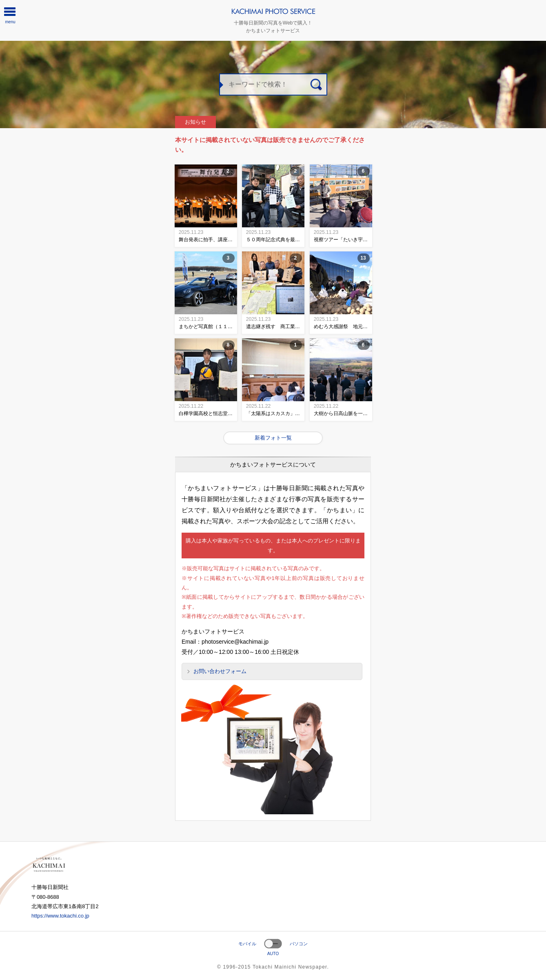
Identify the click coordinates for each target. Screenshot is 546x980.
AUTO (273, 954)
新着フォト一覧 (273, 438)
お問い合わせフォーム (220, 671)
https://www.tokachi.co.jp (60, 916)
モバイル (247, 944)
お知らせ (195, 122)
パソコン (299, 944)
